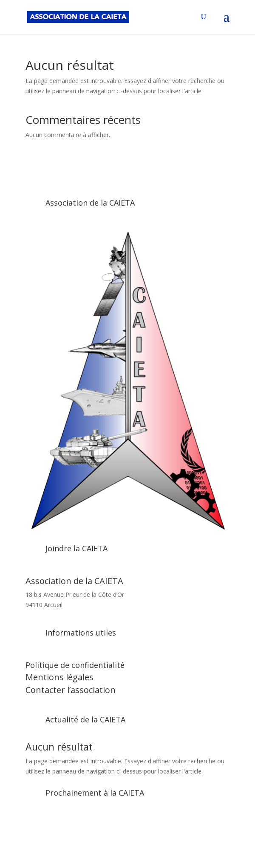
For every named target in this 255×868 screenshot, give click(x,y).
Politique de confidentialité (75, 665)
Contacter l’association (71, 690)
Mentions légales (59, 677)
